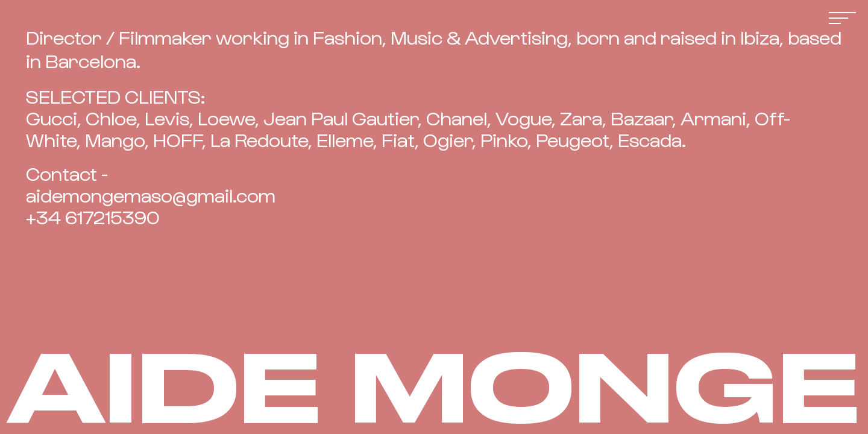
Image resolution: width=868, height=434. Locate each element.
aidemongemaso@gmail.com (151, 195)
